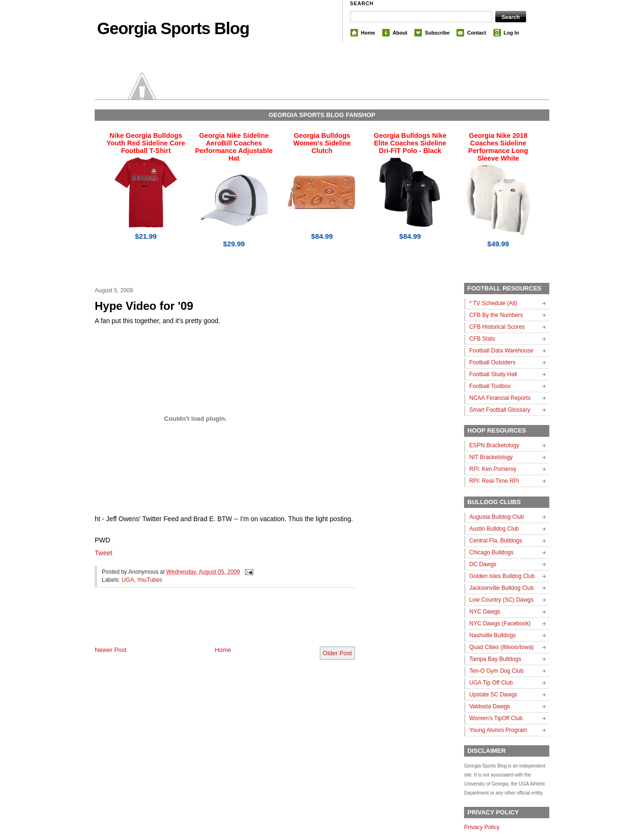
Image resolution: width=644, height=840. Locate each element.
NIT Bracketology (491, 457)
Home (368, 33)
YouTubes (150, 580)
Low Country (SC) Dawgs (501, 600)
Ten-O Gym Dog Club (496, 671)
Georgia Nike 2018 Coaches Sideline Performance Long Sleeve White (498, 147)
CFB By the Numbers (496, 315)
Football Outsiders (492, 362)
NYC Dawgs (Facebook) (500, 623)
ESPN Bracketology (494, 445)
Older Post (337, 653)
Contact (476, 33)
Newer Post (111, 650)
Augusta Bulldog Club (496, 517)
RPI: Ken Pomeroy (493, 469)
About (400, 33)
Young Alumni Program (498, 730)
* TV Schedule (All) (493, 303)
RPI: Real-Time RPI (494, 481)
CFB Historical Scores (497, 327)
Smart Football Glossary (500, 410)
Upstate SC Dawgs (493, 695)
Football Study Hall (493, 374)
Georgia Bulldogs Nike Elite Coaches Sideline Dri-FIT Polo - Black (410, 143)
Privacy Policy (482, 827)
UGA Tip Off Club (491, 683)
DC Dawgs (483, 564)
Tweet (103, 553)
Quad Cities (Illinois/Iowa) (501, 647)
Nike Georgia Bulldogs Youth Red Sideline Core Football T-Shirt (146, 143)
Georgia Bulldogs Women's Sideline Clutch (322, 143)
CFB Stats (482, 339)
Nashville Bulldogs (492, 635)
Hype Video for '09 (144, 306)
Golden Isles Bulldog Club (502, 576)
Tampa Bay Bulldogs (495, 659)
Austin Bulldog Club (494, 529)
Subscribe (437, 33)
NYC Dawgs (485, 612)
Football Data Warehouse (501, 351)
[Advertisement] (206, 624)
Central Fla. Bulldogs (496, 541)
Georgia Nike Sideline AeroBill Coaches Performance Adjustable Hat (234, 147)
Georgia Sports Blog (173, 28)
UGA (128, 580)
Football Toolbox (490, 386)
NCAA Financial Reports (500, 398)
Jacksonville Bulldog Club (501, 588)
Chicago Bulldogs (491, 552)
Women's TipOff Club (496, 718)
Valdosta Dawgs (490, 706)
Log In (511, 33)
